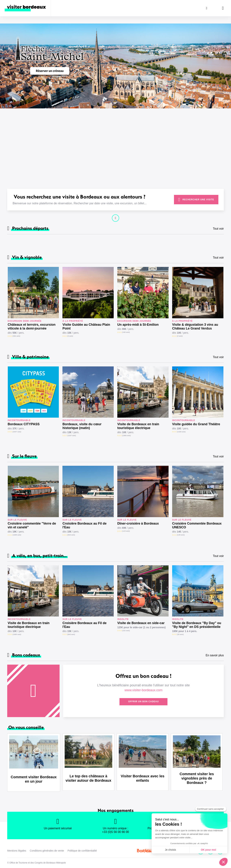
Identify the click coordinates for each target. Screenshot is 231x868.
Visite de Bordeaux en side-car (141, 623)
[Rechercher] (207, 8)
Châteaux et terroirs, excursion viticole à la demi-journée (32, 327)
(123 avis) (126, 531)
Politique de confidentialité (82, 851)
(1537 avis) (72, 435)
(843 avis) (71, 535)
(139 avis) (181, 535)
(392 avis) (16, 336)
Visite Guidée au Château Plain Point (86, 327)
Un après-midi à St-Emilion (138, 325)
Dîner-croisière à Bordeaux (138, 523)
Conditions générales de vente (47, 851)
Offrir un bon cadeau (143, 702)
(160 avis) (126, 332)
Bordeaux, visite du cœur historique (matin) (82, 426)
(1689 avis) (17, 535)
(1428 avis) (181, 432)
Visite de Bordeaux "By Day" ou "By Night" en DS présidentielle (197, 625)
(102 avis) (126, 631)
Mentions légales (17, 851)
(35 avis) (180, 634)
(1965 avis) (126, 435)
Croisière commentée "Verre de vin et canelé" (32, 525)
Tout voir (218, 229)
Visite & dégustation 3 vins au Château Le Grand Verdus (195, 327)
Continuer (115, 218)
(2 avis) (70, 336)
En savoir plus (215, 655)
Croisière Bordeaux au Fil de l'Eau (84, 525)
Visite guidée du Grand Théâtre (196, 424)
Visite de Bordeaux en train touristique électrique (138, 426)
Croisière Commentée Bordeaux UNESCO (197, 525)
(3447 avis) (17, 432)
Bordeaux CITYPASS (24, 424)
